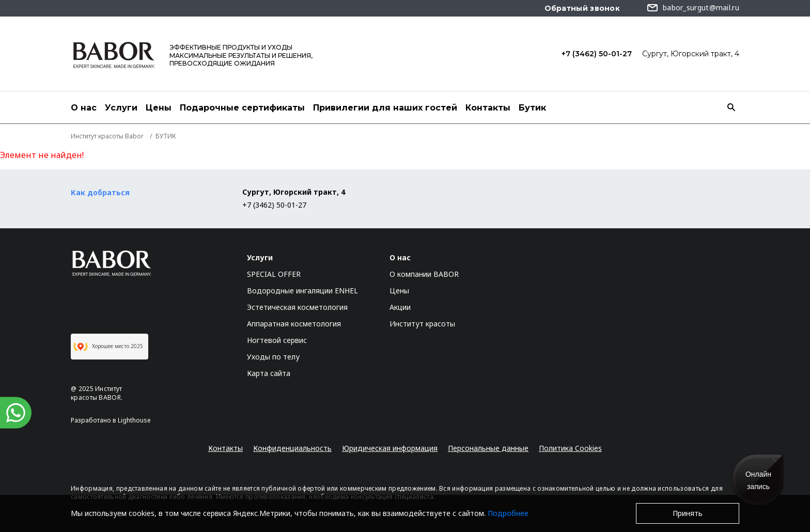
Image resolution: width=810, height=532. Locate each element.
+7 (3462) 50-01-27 (597, 54)
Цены (159, 108)
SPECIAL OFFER (274, 274)
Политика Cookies (570, 448)
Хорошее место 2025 (108, 347)
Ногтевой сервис (277, 340)
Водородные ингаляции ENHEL (302, 291)
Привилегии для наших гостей (385, 108)
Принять (688, 513)
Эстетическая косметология (297, 307)
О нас (84, 108)
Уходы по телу (273, 357)
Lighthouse (134, 420)
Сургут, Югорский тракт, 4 (691, 54)
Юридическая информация (390, 448)
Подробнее (508, 513)
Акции (400, 307)
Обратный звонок (582, 8)
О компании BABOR (424, 274)
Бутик (532, 108)
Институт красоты (422, 324)
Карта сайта (269, 373)
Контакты (488, 108)
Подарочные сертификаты (242, 108)
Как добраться (100, 192)
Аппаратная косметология (294, 324)
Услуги (121, 108)
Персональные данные (488, 448)
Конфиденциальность (292, 448)
